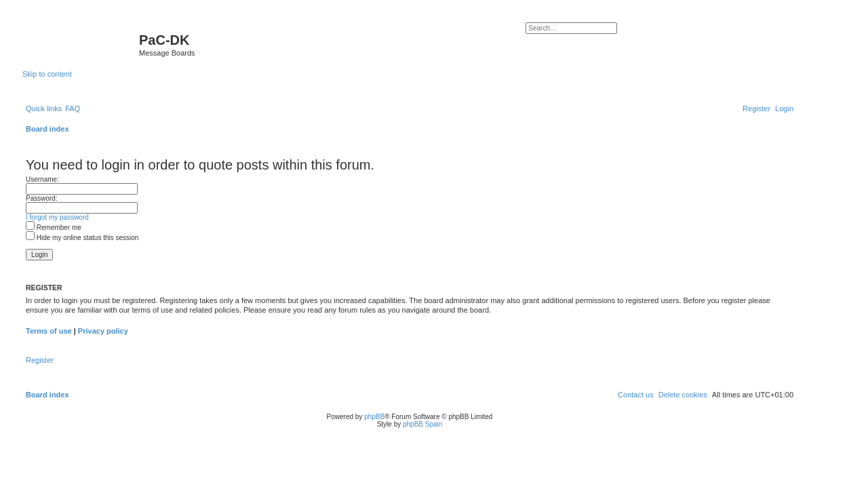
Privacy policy (103, 331)
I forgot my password (57, 217)
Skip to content (47, 74)
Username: (42, 179)
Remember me (54, 228)
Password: (42, 198)
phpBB (374, 417)
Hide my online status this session (82, 238)
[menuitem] (73, 109)
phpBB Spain (422, 424)
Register (40, 360)
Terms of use (49, 331)
